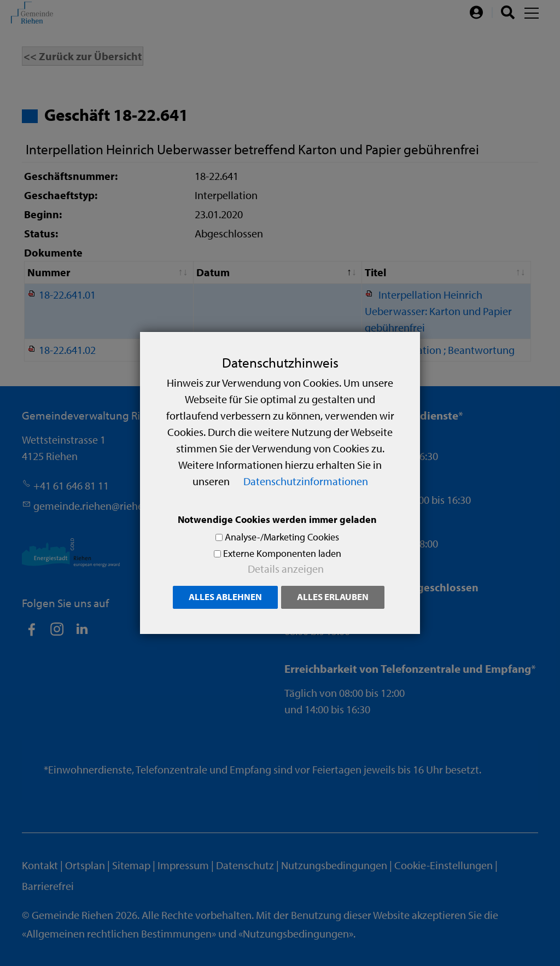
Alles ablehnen (225, 597)
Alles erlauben (333, 597)
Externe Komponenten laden (282, 553)
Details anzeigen (286, 569)
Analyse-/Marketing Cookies (282, 537)
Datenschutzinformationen (306, 481)
